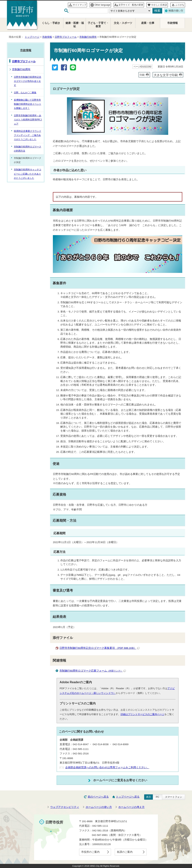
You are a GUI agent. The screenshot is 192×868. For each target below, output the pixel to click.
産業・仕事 (148, 23)
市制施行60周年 (88, 37)
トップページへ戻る (128, 797)
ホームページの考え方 (131, 807)
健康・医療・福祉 (75, 25)
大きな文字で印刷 (166, 75)
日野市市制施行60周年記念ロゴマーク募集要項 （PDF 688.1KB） (99, 648)
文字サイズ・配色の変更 (131, 5)
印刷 (142, 75)
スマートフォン (174, 797)
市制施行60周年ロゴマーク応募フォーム (93, 671)
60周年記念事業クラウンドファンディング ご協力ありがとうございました (28, 135)
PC (157, 797)
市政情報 (47, 37)
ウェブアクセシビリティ (65, 807)
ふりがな (180, 5)
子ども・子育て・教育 (98, 25)
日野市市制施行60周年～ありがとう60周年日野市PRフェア (28, 120)
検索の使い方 (176, 11)
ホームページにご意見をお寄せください (120, 780)
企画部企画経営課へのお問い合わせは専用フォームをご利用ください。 (107, 767)
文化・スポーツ (123, 23)
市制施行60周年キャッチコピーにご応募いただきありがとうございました (28, 174)
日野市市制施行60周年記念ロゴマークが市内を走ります (28, 81)
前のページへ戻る (98, 797)
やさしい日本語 (159, 5)
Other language (102, 5)
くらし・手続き (51, 23)
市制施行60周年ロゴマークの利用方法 (28, 149)
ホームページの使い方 (99, 807)
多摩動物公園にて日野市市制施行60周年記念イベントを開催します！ (28, 104)
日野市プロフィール (66, 37)
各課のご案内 (125, 852)
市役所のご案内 (90, 852)
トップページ (32, 37)
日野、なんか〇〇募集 (25, 93)
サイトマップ (79, 5)
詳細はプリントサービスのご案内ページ (142, 714)
